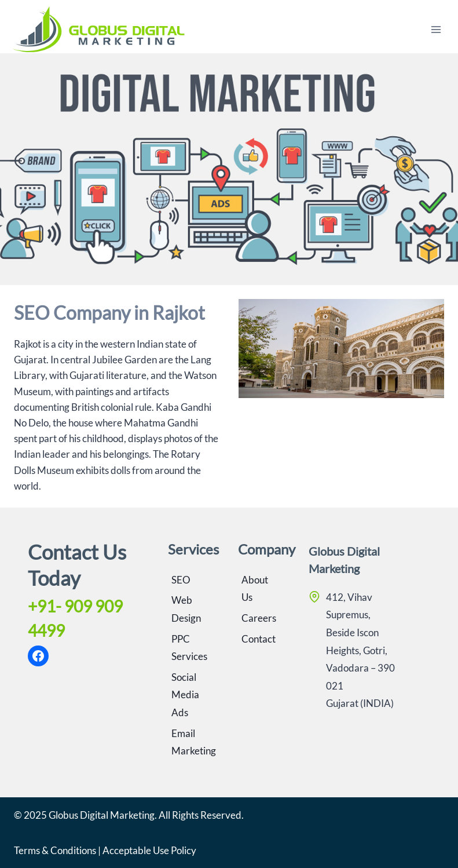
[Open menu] (436, 29)
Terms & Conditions (55, 850)
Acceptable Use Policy (149, 850)
